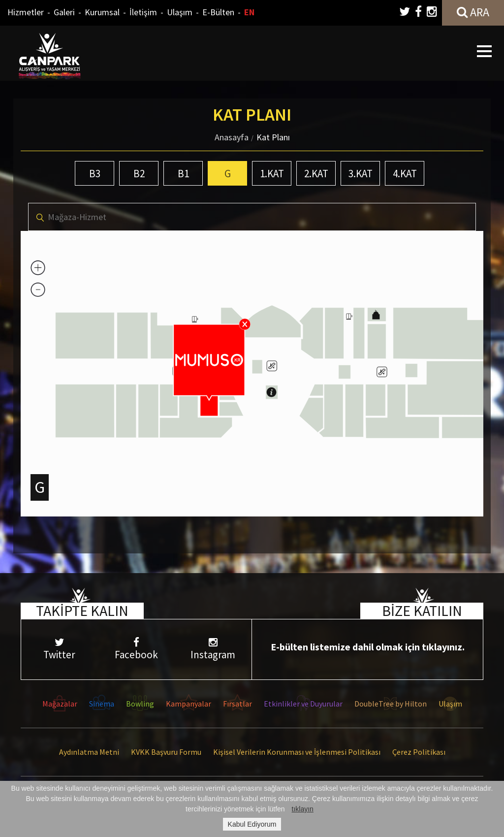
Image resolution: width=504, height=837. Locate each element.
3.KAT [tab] (361, 174)
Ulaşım (180, 12)
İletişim (143, 12)
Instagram (213, 649)
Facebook (136, 649)
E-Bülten (218, 12)
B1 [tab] (183, 174)
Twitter (60, 649)
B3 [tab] (95, 174)
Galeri (64, 12)
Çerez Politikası (419, 752)
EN (249, 12)
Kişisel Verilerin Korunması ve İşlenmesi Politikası (297, 752)
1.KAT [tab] (272, 174)
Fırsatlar (237, 704)
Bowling (140, 704)
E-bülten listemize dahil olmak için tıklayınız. (368, 647)
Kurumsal (102, 12)
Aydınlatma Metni (89, 752)
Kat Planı (273, 137)
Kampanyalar (189, 704)
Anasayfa (232, 137)
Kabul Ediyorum (252, 824)
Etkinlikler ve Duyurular (303, 704)
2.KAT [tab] (316, 174)
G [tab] (228, 174)
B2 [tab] (139, 174)
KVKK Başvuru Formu (166, 752)
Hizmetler (26, 12)
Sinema (102, 704)
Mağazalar (60, 704)
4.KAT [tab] (405, 174)
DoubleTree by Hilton (391, 704)
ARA (473, 12)
